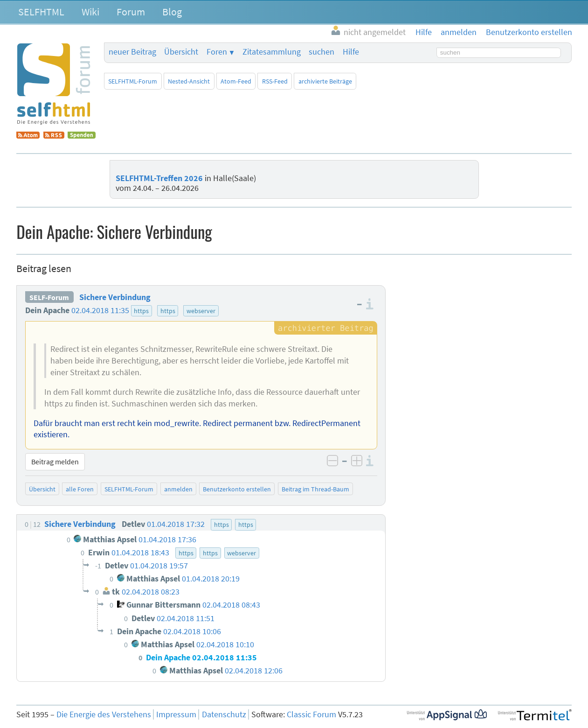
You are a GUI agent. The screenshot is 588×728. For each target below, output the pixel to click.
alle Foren (80, 489)
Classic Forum (311, 714)
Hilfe (351, 52)
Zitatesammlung (272, 52)
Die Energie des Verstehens (104, 714)
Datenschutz (224, 714)
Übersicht (181, 52)
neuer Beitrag (132, 52)
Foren (217, 52)
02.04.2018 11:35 (100, 310)
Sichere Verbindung (115, 297)
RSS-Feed (275, 81)
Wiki (90, 12)
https (141, 311)
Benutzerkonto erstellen (237, 489)
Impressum (176, 714)
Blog (172, 12)
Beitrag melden (55, 462)
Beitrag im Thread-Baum (315, 489)
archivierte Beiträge (325, 81)
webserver (201, 311)
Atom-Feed (236, 81)
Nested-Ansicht (189, 81)
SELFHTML (41, 12)
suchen (322, 52)
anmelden (178, 489)
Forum (131, 12)
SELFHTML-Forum (133, 81)
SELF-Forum (49, 297)
